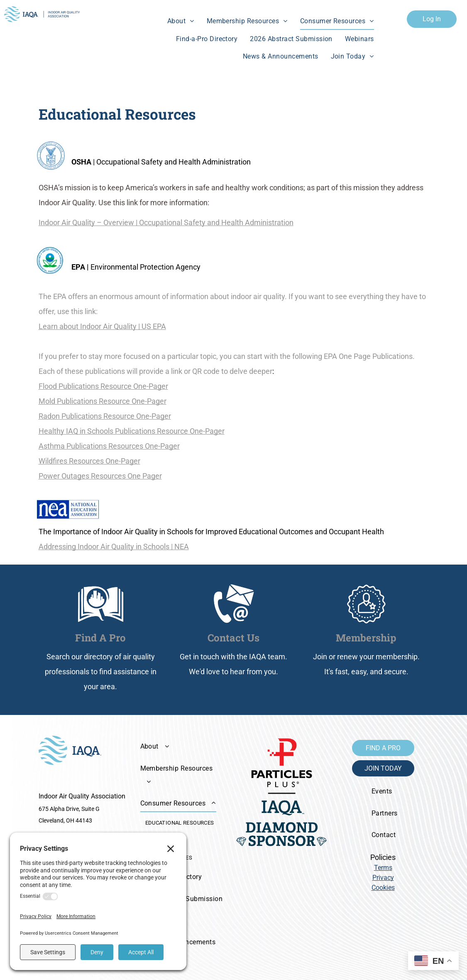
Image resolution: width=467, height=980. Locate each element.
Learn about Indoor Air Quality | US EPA (102, 326)
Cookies (383, 888)
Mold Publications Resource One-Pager (103, 401)
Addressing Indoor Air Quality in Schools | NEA (114, 546)
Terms (383, 868)
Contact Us (233, 638)
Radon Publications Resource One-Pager (105, 416)
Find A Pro (100, 638)
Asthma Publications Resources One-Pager (109, 446)
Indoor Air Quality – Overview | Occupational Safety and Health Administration (166, 222)
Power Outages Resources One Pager (100, 476)
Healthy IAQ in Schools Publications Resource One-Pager (132, 431)
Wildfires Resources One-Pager (89, 461)
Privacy (383, 878)
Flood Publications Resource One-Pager (103, 386)
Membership (366, 638)
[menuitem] (181, 21)
